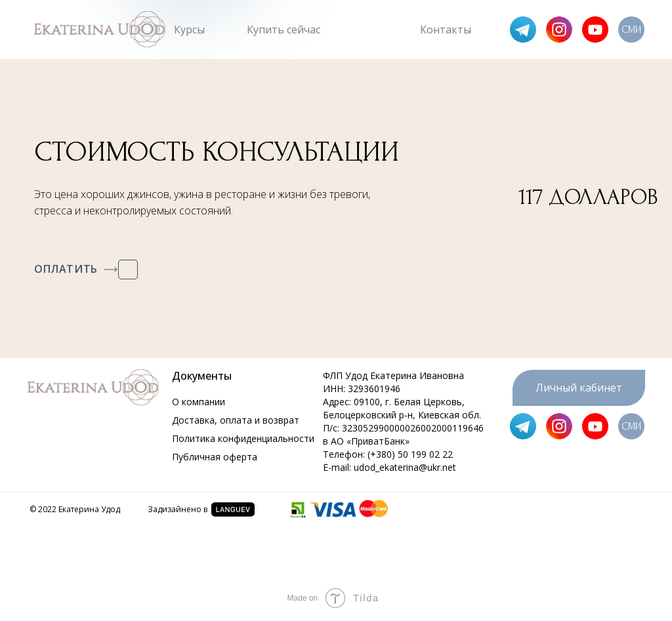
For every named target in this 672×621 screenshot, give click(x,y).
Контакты (446, 30)
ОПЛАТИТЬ (66, 269)
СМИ (631, 30)
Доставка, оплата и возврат (236, 420)
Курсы (189, 30)
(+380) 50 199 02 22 (410, 454)
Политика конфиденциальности (243, 438)
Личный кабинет (579, 388)
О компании (199, 402)
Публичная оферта (215, 457)
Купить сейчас (283, 30)
